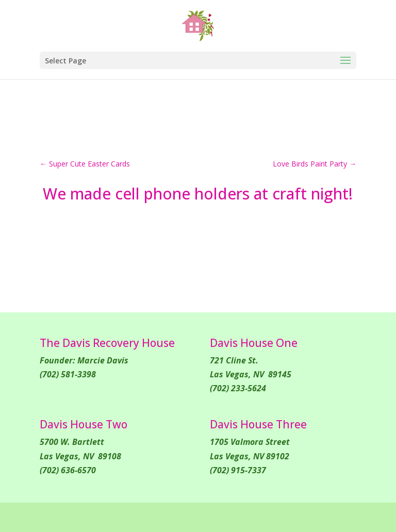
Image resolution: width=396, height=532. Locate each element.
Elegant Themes (173, 517)
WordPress (285, 517)
